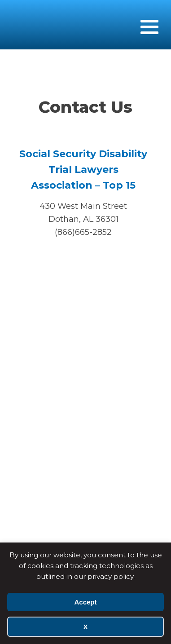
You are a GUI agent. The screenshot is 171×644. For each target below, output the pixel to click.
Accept (85, 602)
